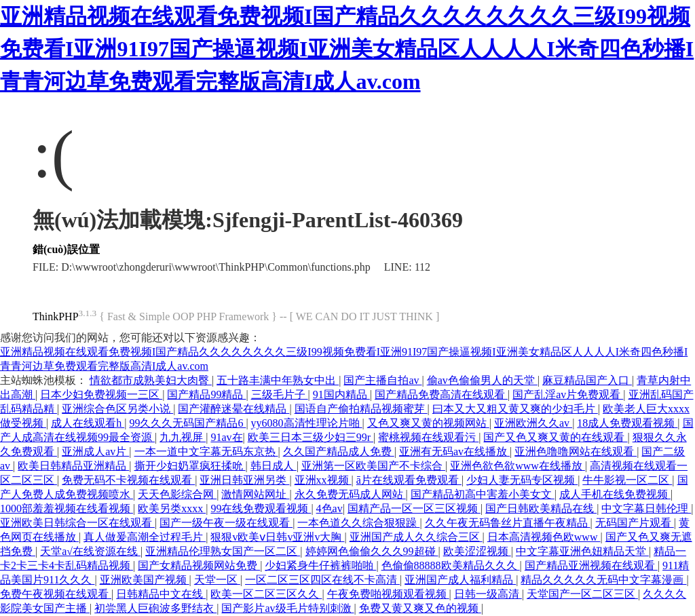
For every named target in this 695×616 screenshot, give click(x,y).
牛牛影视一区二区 (627, 480)
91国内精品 (341, 394)
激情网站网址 (255, 494)
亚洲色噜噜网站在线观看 (576, 451)
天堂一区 (217, 580)
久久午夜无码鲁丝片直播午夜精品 (508, 523)
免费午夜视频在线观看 (56, 594)
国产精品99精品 (206, 394)
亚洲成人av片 (95, 451)
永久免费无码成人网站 (350, 494)
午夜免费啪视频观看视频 (388, 594)
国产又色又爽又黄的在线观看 (555, 437)
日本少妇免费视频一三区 (101, 394)
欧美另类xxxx (172, 508)
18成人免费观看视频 (627, 423)
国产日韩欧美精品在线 (541, 508)
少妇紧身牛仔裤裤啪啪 (320, 565)
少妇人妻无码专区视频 (522, 480)
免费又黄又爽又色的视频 (420, 608)
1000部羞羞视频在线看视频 (67, 508)
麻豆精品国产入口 (587, 380)
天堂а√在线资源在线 (90, 551)
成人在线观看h (88, 423)
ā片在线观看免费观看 (409, 480)
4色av (330, 508)
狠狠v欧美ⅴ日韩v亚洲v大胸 (277, 537)
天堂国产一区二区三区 (582, 594)
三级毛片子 (280, 394)
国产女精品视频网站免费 (199, 565)
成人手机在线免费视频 (615, 494)
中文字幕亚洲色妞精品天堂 (582, 551)
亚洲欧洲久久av (533, 423)
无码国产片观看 (635, 523)
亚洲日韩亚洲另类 (244, 480)
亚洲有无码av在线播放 (454, 451)
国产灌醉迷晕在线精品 (233, 409)
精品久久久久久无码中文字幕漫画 (603, 580)
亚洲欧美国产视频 (145, 580)
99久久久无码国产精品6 (187, 423)
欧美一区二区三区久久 (266, 594)
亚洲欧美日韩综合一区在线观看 (77, 523)
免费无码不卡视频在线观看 (128, 480)
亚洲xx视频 (323, 480)
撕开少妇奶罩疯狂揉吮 (190, 466)
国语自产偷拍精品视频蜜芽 (361, 409)
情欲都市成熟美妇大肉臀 (151, 380)
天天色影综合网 (177, 494)
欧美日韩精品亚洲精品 (73, 466)
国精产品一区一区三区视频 (414, 508)
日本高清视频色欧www (544, 537)
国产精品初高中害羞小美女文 (483, 494)
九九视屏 (183, 437)
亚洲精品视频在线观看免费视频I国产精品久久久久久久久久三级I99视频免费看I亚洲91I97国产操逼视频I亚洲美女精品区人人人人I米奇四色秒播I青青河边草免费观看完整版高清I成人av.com (347, 49)
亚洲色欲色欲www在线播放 (518, 466)
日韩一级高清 (488, 594)
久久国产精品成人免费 (339, 451)
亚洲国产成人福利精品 (460, 580)
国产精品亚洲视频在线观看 (591, 565)
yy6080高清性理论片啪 (307, 423)
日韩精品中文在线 (161, 594)
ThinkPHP (56, 316)
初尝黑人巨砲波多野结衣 (155, 608)
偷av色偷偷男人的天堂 (482, 380)
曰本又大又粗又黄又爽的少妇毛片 (515, 409)
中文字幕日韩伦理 (646, 508)
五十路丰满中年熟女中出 (278, 380)
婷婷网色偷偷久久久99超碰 (372, 551)
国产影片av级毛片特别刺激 (287, 608)
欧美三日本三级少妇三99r (311, 437)
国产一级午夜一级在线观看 (226, 523)
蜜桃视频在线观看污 (428, 437)
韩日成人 (274, 466)
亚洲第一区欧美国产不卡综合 (373, 466)
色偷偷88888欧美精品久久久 (451, 565)
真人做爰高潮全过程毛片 (145, 537)
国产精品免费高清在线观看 (441, 394)
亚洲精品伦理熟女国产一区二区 (223, 551)
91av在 (226, 437)
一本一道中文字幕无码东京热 (206, 451)
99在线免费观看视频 (261, 508)
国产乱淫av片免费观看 (568, 394)
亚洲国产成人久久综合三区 (416, 537)
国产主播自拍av (382, 380)
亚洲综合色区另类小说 (117, 409)
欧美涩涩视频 (477, 551)
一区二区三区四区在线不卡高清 (322, 580)
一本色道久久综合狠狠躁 (358, 523)
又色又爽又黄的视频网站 (428, 423)
